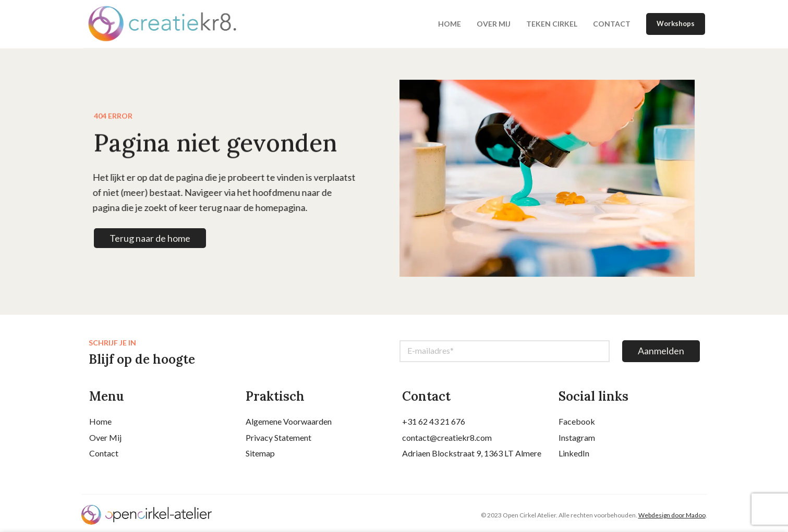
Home (100, 425)
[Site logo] (175, 25)
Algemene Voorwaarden (289, 425)
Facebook (577, 425)
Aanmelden (661, 354)
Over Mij (105, 441)
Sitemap (260, 457)
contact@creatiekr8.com (447, 441)
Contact (104, 457)
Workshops (676, 26)
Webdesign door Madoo (672, 518)
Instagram (577, 441)
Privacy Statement (278, 441)
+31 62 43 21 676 (434, 425)
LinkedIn (574, 457)
